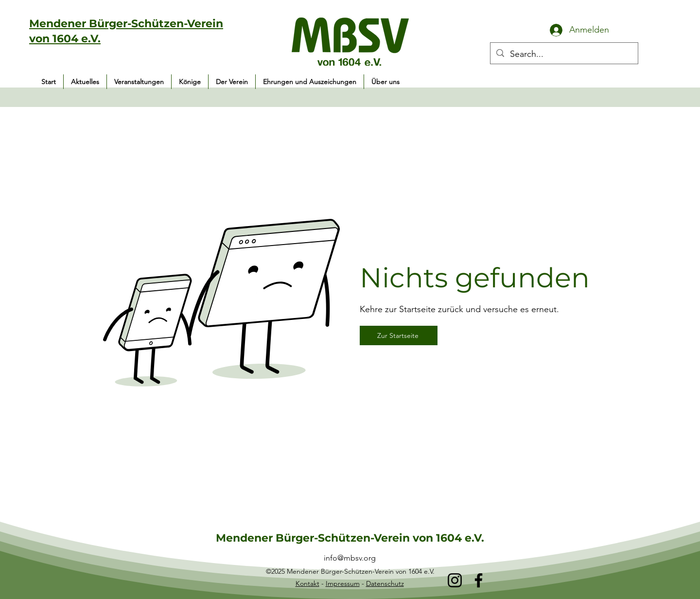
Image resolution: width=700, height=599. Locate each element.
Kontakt (307, 583)
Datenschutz (385, 583)
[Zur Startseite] (399, 335)
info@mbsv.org (350, 558)
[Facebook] (479, 580)
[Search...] (564, 54)
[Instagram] (455, 580)
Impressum (343, 583)
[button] (139, 82)
